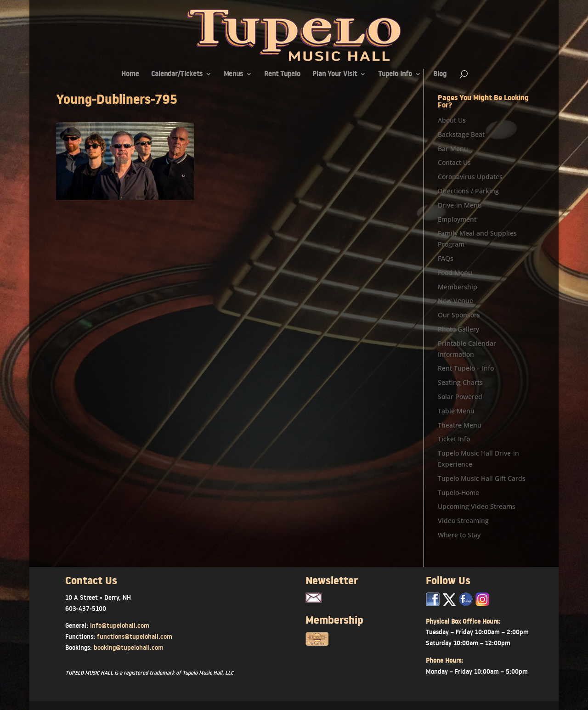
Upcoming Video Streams (477, 506)
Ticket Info (454, 439)
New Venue (455, 301)
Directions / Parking (468, 191)
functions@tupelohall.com (135, 637)
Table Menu (456, 411)
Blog (440, 75)
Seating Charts (460, 382)
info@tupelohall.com (120, 625)
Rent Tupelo (282, 75)
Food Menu (455, 273)
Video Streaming (463, 521)
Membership (458, 287)
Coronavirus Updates (470, 177)
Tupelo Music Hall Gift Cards (482, 478)
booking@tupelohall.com (129, 648)
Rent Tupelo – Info (466, 368)
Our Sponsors (459, 315)
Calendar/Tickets (177, 75)
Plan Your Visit (335, 75)
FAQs (446, 258)
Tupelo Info (395, 75)
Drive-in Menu (460, 205)
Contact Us (454, 162)
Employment (457, 219)
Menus (233, 75)
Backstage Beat (461, 134)
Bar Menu (453, 149)
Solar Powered (460, 397)
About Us (452, 120)
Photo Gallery (458, 329)
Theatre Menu (460, 425)
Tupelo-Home (458, 493)
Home (130, 75)
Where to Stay (459, 535)
